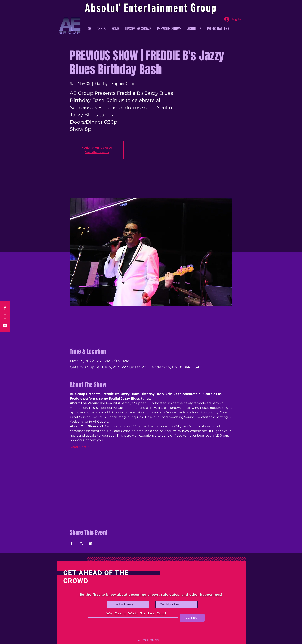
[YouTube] (5, 325)
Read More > (80, 447)
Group (204, 8)
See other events (97, 152)
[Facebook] (5, 308)
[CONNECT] (192, 618)
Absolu (100, 8)
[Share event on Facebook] (72, 543)
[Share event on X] (81, 543)
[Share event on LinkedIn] (91, 543)
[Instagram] (5, 317)
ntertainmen (156, 8)
